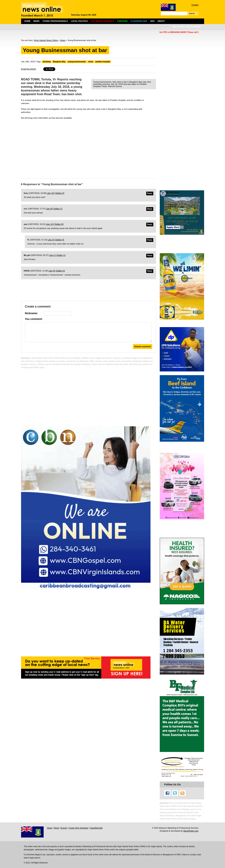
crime (91, 62)
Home (27, 21)
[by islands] (194, 27)
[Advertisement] (89, 148)
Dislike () (60, 193)
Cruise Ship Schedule (78, 828)
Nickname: (32, 313)
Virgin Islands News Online (46, 40)
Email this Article (29, 69)
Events (64, 828)
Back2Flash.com (191, 831)
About (161, 21)
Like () (51, 193)
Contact (195, 5)
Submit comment (142, 346)
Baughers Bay (59, 62)
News (37, 21)
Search (192, 13)
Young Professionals (55, 21)
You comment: (34, 319)
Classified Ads (96, 828)
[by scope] (179, 27)
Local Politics (79, 21)
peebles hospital (103, 62)
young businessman (77, 62)
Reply (150, 193)
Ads (152, 21)
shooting (47, 62)
